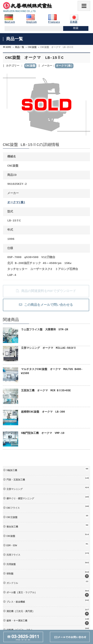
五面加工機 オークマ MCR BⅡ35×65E (46, 391)
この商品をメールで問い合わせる (46, 305)
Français (54, 22)
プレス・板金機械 (48, 601)
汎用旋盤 (48, 563)
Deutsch (10, 22)
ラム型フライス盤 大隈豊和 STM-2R (45, 330)
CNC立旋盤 (48, 516)
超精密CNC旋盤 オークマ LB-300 (43, 412)
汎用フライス (48, 554)
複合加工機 (48, 526)
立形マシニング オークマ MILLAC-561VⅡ (49, 348)
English (32, 22)
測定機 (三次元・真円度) (48, 612)
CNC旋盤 (30, 66)
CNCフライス (48, 507)
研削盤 (48, 574)
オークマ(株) (64, 66)
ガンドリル (48, 582)
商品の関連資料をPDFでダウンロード (46, 291)
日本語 (74, 22)
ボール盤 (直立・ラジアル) (48, 593)
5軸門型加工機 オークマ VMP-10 (43, 433)
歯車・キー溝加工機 (48, 621)
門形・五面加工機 (48, 479)
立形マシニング (48, 488)
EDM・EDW (48, 544)
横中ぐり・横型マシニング (48, 498)
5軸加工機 (48, 469)
